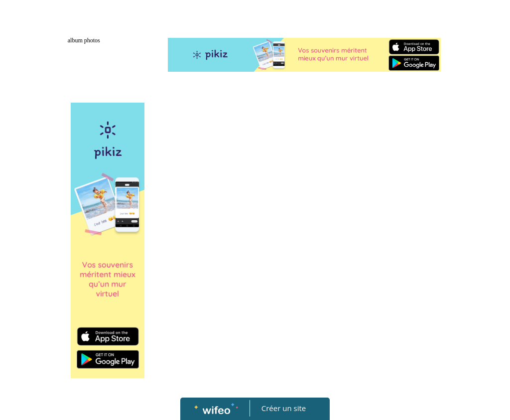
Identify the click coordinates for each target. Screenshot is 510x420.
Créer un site (284, 408)
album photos (84, 40)
